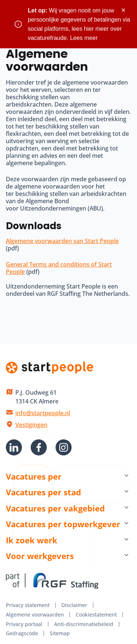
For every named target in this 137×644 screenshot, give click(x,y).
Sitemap (60, 633)
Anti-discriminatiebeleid (84, 624)
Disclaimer (74, 605)
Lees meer (84, 38)
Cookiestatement (96, 615)
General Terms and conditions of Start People (59, 268)
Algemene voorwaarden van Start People (62, 241)
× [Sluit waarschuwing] (123, 10)
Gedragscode (22, 633)
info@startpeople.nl (43, 413)
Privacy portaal (24, 624)
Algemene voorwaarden (35, 615)
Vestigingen (31, 425)
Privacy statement (28, 605)
